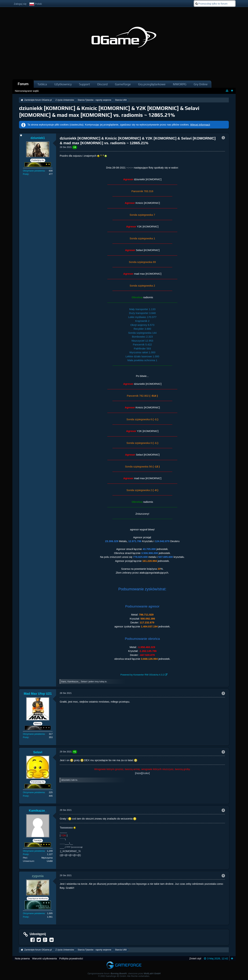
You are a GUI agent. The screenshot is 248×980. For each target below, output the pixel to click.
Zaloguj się (20, 4)
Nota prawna (22, 958)
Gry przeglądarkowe (152, 84)
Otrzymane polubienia (34, 171)
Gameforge (123, 84)
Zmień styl (195, 958)
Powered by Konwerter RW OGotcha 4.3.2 (142, 675)
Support (84, 84)
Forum (23, 84)
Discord (102, 84)
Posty (26, 174)
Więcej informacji (200, 125)
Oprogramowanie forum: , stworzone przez (124, 974)
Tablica (42, 84)
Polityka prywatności (71, 958)
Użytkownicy (63, 84)
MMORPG (180, 84)
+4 (75, 147)
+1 (75, 752)
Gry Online (201, 84)
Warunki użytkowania (44, 958)
